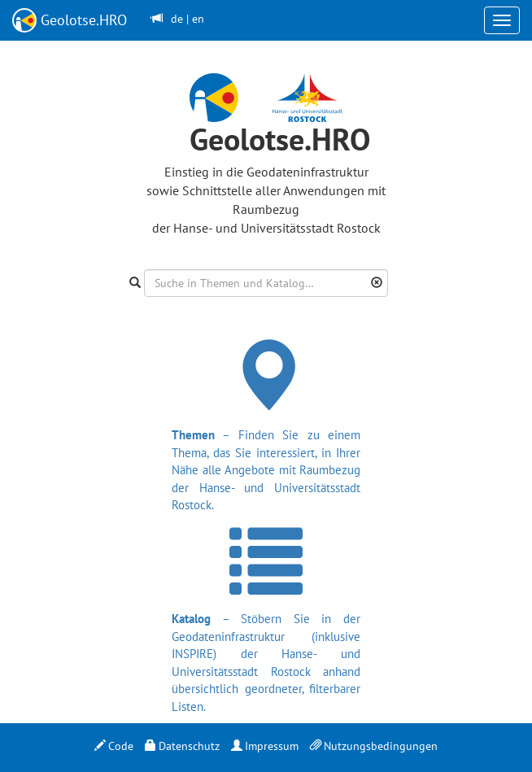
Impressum (265, 746)
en (198, 19)
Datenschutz (182, 746)
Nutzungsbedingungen (374, 746)
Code (114, 746)
